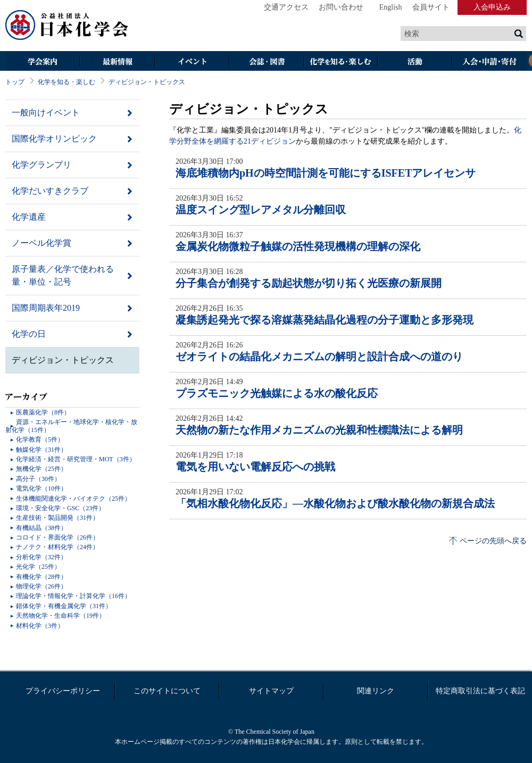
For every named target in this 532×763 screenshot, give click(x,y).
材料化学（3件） (40, 626)
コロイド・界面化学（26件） (57, 537)
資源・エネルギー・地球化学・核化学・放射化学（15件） (71, 426)
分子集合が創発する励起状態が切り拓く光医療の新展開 (309, 283)
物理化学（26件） (41, 586)
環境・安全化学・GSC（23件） (60, 508)
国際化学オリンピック (54, 139)
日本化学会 (67, 26)
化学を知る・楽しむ (340, 62)
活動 (415, 62)
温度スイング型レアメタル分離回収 (261, 210)
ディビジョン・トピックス (147, 82)
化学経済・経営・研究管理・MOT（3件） (76, 459)
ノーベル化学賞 (41, 243)
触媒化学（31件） (41, 450)
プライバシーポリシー (63, 691)
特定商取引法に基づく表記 (480, 691)
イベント (192, 62)
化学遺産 (29, 217)
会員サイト (431, 7)
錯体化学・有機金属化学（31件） (64, 606)
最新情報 (117, 62)
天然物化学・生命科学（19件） (61, 616)
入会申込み (492, 7)
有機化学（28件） (41, 577)
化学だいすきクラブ (50, 191)
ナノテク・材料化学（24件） (57, 547)
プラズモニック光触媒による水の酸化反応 (277, 393)
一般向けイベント (46, 113)
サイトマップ (271, 691)
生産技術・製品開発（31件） (57, 518)
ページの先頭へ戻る (493, 541)
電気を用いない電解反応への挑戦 (255, 467)
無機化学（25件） (41, 469)
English (391, 7)
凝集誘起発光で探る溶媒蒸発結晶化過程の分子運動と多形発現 (325, 320)
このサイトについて (167, 691)
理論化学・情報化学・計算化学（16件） (73, 596)
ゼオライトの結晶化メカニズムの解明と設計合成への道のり (319, 356)
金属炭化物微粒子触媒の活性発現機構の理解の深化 (298, 246)
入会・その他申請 (489, 62)
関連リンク (376, 691)
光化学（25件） (38, 567)
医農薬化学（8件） (43, 412)
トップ (15, 82)
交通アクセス (286, 7)
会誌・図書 (266, 62)
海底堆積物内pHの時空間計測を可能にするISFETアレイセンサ (326, 173)
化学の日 (29, 334)
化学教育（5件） (40, 439)
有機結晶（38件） (41, 528)
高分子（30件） (38, 479)
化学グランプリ (41, 165)
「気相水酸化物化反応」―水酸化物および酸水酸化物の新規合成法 (335, 503)
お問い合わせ (341, 7)
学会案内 (43, 62)
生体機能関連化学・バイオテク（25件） (73, 499)
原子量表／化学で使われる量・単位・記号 (63, 275)
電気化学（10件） (41, 488)
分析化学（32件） (41, 557)
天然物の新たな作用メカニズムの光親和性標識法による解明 (319, 430)
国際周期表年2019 (46, 308)
